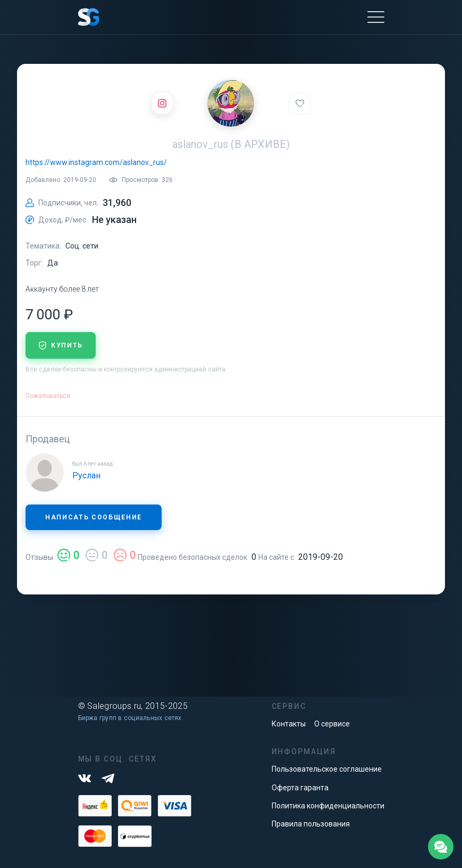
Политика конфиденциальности (328, 806)
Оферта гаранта (300, 788)
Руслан (86, 476)
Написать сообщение (94, 517)
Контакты (289, 724)
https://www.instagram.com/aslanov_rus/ (96, 162)
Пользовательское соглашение (327, 769)
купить (61, 345)
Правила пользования (311, 824)
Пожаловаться (48, 396)
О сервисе (332, 724)
